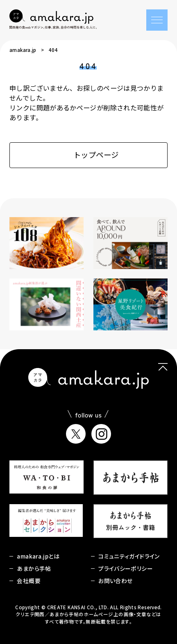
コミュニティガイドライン (129, 556)
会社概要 (28, 581)
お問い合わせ (115, 581)
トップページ (89, 155)
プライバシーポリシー (126, 568)
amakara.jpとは (38, 556)
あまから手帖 (34, 568)
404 (53, 50)
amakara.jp (23, 50)
